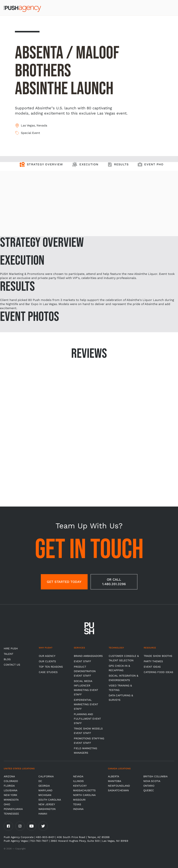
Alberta (114, 776)
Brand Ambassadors (88, 656)
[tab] (41, 166)
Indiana (78, 809)
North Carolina (84, 795)
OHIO (7, 804)
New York (10, 795)
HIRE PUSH (11, 648)
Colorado (11, 781)
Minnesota (11, 800)
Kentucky (80, 786)
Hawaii (43, 814)
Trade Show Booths (158, 656)
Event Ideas (152, 667)
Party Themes (153, 661)
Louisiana (11, 790)
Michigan (45, 795)
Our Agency (47, 656)
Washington (47, 809)
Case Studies (48, 672)
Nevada (78, 776)
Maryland (45, 790)
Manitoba (115, 781)
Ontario (149, 786)
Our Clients (47, 661)
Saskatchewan (118, 790)
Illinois (78, 781)
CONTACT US (12, 665)
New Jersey (47, 804)
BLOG (7, 659)
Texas (77, 804)
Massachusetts (84, 790)
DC (40, 781)
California (46, 776)
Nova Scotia (152, 781)
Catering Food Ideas (158, 672)
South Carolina (50, 800)
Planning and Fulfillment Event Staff (87, 719)
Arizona (9, 776)
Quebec (149, 790)
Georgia (44, 786)
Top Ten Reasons (51, 667)
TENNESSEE (11, 814)
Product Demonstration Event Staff (85, 671)
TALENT (8, 654)
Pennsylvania (13, 809)
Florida (9, 786)
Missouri (79, 800)
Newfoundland (119, 786)
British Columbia (155, 776)
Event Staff (82, 661)
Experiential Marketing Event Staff (86, 704)
